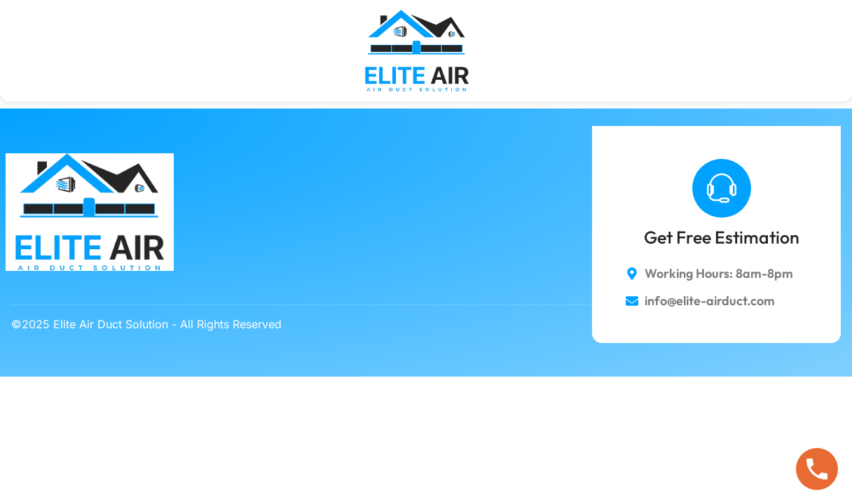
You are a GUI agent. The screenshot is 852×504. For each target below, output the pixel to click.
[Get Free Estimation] (722, 188)
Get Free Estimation (722, 237)
